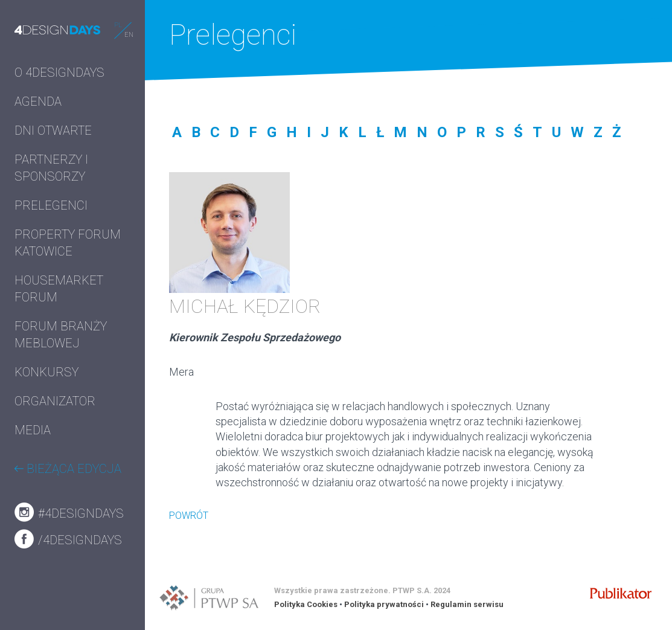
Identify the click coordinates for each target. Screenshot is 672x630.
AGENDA (38, 101)
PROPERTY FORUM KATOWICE (68, 243)
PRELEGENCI (51, 205)
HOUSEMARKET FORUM (59, 289)
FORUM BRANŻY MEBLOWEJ (61, 335)
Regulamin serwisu (467, 604)
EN (129, 35)
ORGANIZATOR (55, 401)
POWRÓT (189, 516)
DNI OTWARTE (53, 130)
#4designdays (69, 512)
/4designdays (68, 539)
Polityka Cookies (306, 604)
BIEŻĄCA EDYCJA (68, 469)
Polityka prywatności (384, 604)
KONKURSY (46, 372)
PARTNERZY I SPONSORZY (51, 168)
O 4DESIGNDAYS (59, 72)
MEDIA (33, 430)
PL (118, 25)
